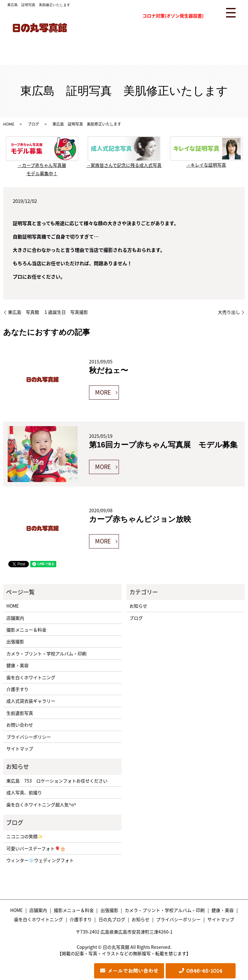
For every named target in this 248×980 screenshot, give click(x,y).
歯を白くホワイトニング (31, 677)
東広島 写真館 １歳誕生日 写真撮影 (48, 312)
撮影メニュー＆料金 (26, 630)
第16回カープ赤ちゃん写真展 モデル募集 (163, 445)
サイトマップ (20, 749)
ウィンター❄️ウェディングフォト (40, 860)
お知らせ (138, 606)
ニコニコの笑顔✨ (25, 836)
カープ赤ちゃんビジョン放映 (140, 519)
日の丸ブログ (112, 919)
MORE (103, 392)
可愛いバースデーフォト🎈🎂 (36, 848)
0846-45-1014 (204, 970)
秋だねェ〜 (109, 370)
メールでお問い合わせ (133, 970)
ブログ (33, 124)
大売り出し (229, 312)
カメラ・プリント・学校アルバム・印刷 (46, 653)
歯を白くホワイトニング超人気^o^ (41, 804)
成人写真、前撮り (24, 792)
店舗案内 (15, 618)
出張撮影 (15, 641)
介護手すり (17, 689)
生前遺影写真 (20, 713)
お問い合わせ (20, 725)
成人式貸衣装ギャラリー (31, 701)
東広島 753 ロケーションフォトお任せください (57, 781)
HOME (9, 124)
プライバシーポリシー (29, 737)
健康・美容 (17, 665)
